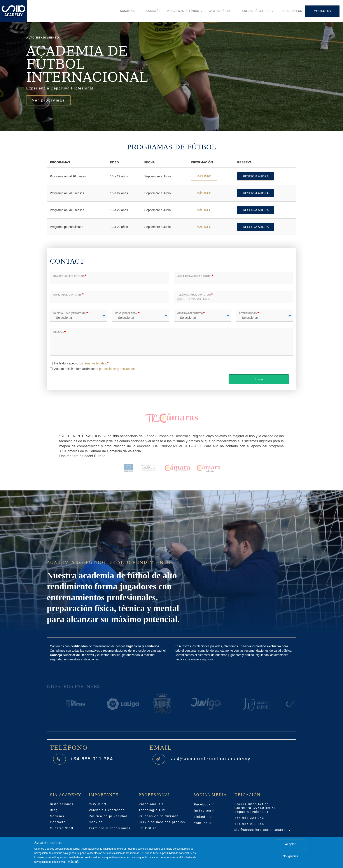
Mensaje (59, 332)
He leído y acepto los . (78, 363)
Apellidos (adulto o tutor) (194, 276)
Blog (54, 810)
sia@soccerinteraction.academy (210, 759)
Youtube (203, 823)
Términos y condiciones (110, 828)
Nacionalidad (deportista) (70, 313)
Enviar (259, 379)
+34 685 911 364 (92, 759)
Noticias (57, 816)
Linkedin (203, 817)
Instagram (204, 810)
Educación (152, 11)
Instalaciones (62, 804)
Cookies (96, 822)
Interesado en (248, 313)
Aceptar (290, 844)
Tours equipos (291, 11)
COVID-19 (98, 804)
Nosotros (129, 11)
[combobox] (180, 297)
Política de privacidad (108, 816)
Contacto (322, 11)
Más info (74, 862)
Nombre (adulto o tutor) (69, 276)
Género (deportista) (190, 313)
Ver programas (48, 100)
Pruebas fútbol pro (257, 11)
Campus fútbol (221, 11)
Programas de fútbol (185, 11)
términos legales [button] (95, 363)
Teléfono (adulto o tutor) (194, 295)
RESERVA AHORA (256, 176)
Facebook (204, 804)
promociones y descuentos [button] (117, 369)
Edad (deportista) (126, 313)
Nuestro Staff (62, 828)
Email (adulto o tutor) (67, 295)
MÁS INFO (204, 176)
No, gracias (290, 856)
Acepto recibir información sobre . (93, 369)
